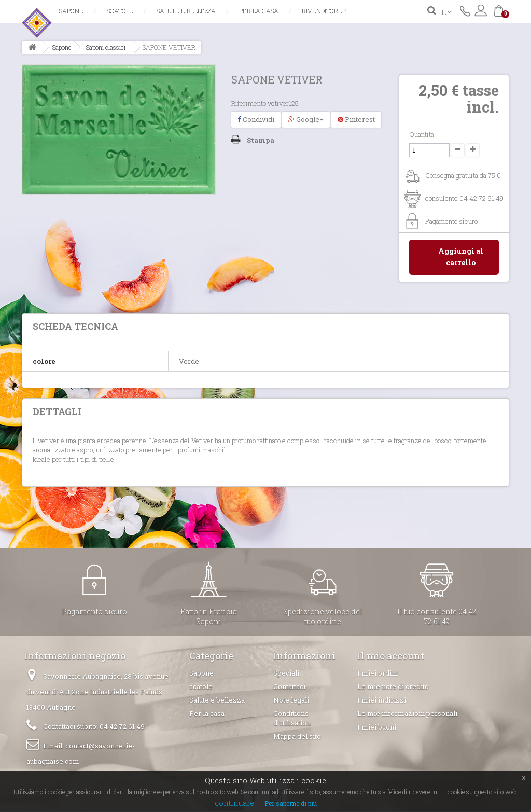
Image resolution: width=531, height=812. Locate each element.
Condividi (256, 119)
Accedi (481, 10)
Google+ (306, 119)
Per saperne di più (291, 803)
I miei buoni (377, 728)
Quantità (422, 134)
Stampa (261, 140)
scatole (120, 11)
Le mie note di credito (393, 687)
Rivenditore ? (324, 11)
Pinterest (356, 119)
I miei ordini (378, 674)
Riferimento (249, 103)
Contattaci (465, 10)
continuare (234, 803)
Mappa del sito (297, 737)
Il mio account (391, 657)
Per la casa (259, 11)
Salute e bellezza (186, 11)
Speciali (286, 674)
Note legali (291, 701)
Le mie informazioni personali (407, 714)
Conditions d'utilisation (292, 719)
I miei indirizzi (382, 701)
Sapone (71, 11)
